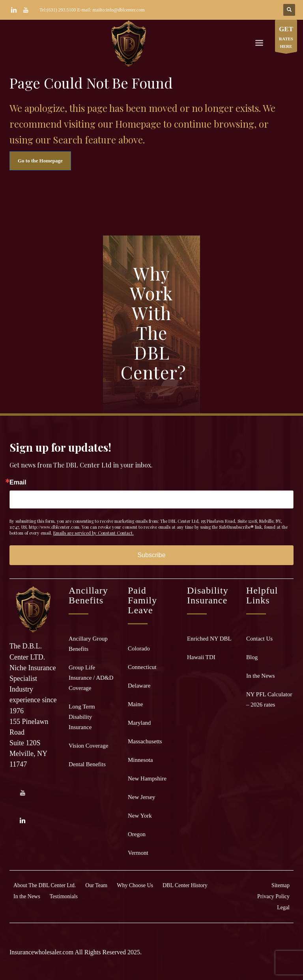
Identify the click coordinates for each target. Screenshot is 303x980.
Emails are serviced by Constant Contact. (94, 533)
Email (18, 482)
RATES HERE (286, 38)
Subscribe (151, 555)
